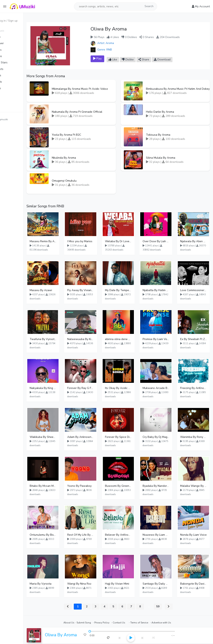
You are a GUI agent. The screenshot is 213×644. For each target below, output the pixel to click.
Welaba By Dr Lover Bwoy (126, 241)
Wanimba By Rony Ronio (195, 437)
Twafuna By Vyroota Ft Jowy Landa (58, 339)
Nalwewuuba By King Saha (92, 339)
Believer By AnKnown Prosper (126, 535)
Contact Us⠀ (128, 623)
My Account (201, 6)
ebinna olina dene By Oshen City (126, 339)
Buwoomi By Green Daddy (126, 486)
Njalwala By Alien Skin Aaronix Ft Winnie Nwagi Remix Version (195, 241)
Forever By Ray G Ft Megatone (92, 388)
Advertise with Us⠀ (170, 623)
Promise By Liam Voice (161, 339)
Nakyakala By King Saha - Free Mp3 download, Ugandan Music (58, 388)
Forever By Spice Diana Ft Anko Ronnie (126, 437)
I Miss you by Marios (92, 241)
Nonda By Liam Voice (195, 535)
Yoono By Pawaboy (92, 486)
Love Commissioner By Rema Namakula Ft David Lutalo (195, 290)
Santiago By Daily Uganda (161, 584)
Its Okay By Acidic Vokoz (126, 388)
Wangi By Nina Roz (92, 584)
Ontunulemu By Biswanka (58, 535)
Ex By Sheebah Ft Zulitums (195, 339)
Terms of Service (147, 623)
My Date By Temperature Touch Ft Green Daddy (126, 290)
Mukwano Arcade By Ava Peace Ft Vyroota (161, 388)
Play (108, 59)
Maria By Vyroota (57, 584)
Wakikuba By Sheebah (58, 437)
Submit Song (92, 623)
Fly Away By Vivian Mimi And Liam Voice (92, 290)
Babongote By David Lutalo (195, 584)
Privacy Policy (110, 623)
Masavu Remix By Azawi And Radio (58, 241)
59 (166, 606)
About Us (77, 623)
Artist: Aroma (113, 43)
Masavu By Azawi (57, 290)
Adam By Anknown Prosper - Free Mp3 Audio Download (92, 437)
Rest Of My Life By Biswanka (92, 535)
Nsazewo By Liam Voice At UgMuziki (161, 535)
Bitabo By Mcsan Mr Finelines (58, 486)
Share (154, 60)
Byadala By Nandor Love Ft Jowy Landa (161, 486)
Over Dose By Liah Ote (161, 241)
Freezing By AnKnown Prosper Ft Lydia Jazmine (195, 388)
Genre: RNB (112, 50)
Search (149, 6)
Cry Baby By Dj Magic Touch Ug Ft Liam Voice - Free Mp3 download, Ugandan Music (161, 437)
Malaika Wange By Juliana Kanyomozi (195, 486)
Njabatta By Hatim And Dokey (161, 290)
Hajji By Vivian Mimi (126, 584)
